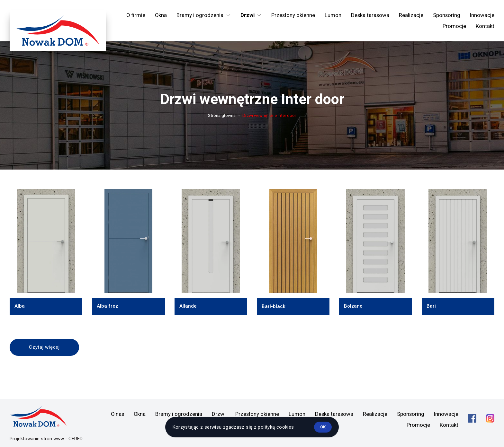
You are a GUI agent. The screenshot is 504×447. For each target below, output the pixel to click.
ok (323, 427)
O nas (117, 414)
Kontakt (485, 26)
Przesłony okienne (293, 15)
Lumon (333, 15)
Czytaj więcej (44, 347)
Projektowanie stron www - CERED (46, 439)
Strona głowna (222, 115)
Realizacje (411, 15)
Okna (161, 15)
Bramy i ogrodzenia (179, 414)
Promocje (454, 26)
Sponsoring (447, 15)
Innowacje (482, 15)
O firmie (136, 15)
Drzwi (219, 414)
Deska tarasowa (370, 15)
